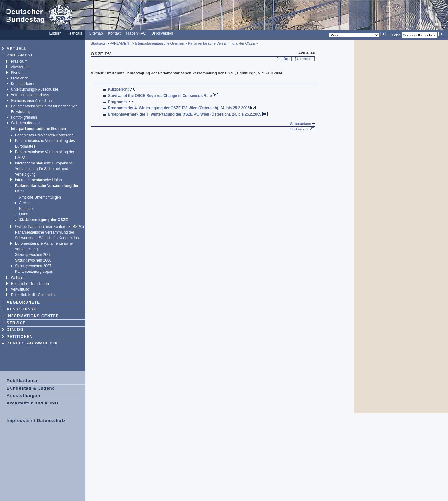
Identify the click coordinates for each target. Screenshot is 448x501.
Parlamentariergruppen (34, 272)
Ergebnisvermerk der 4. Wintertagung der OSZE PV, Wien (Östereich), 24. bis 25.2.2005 (185, 114)
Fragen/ (136, 33)
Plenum (17, 73)
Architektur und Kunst (33, 403)
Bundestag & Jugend (31, 388)
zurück (284, 59)
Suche (395, 35)
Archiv (24, 203)
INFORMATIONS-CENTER (33, 316)
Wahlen (17, 278)
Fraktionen (20, 78)
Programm (117, 102)
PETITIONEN (20, 337)
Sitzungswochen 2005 (33, 255)
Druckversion (162, 33)
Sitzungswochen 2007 (33, 266)
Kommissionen (23, 84)
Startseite (98, 43)
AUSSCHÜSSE (22, 309)
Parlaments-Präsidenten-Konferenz (44, 135)
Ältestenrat (20, 67)
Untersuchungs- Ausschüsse (35, 89)
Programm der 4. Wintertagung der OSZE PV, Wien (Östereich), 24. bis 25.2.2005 (179, 108)
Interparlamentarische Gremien (38, 129)
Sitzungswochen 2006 (33, 260)
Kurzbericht (118, 89)
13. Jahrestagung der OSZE (43, 220)
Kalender (26, 209)
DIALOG (15, 330)
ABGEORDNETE (23, 302)
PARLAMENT (20, 55)
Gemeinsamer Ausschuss (32, 101)
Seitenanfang (302, 124)
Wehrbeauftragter (25, 123)
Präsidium (19, 61)
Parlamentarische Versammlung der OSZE (221, 43)
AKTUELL (17, 49)
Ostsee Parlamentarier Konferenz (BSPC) (49, 227)
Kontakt (114, 33)
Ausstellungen (24, 396)
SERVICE (16, 323)
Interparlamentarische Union (38, 180)
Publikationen (23, 381)
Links (23, 214)
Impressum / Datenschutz (36, 421)
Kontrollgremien (24, 117)
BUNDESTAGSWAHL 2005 (33, 343)
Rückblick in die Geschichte (34, 295)
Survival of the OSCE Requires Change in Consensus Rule (160, 96)
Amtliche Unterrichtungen (40, 197)
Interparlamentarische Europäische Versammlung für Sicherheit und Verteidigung (44, 169)
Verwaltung (20, 289)
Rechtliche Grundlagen (30, 284)
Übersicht (305, 59)
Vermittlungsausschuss (30, 95)
